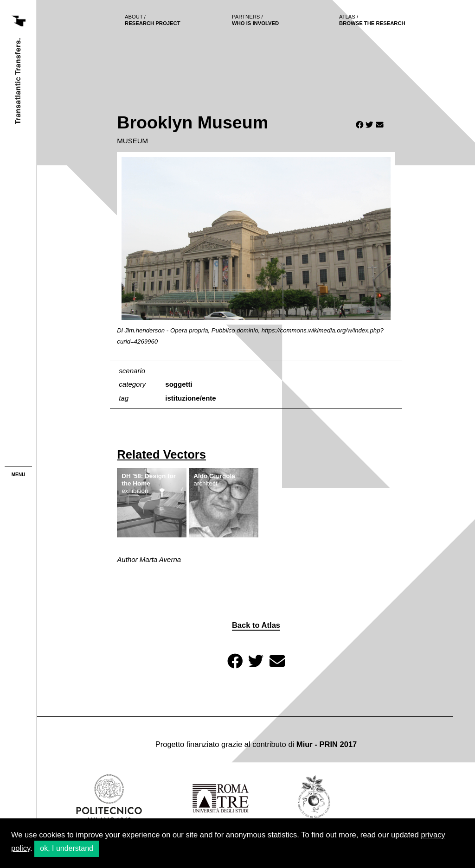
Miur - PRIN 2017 (327, 744)
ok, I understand (67, 848)
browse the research (372, 20)
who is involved (255, 20)
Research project (153, 20)
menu (18, 475)
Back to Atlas (256, 625)
